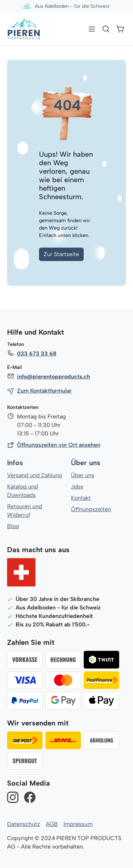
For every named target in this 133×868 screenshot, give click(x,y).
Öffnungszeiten (91, 509)
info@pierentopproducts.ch (53, 377)
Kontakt (81, 498)
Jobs (77, 487)
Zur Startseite (61, 254)
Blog (13, 526)
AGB (51, 824)
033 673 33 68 (37, 354)
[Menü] (92, 29)
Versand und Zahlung (34, 475)
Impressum (77, 824)
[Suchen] (106, 29)
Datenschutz (23, 824)
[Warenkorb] (120, 29)
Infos (15, 463)
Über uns (86, 463)
